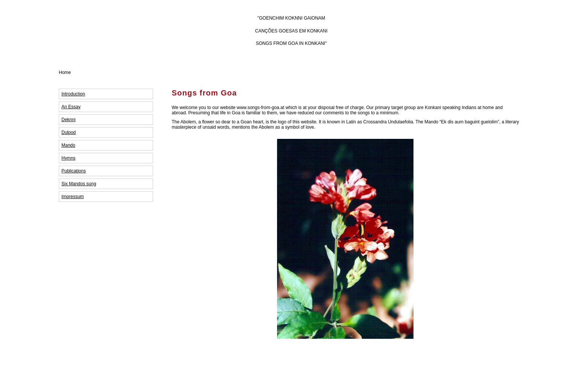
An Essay (71, 107)
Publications (74, 171)
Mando (68, 145)
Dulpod (69, 132)
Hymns (68, 158)
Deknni (68, 120)
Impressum (73, 197)
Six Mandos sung (79, 184)
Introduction (73, 94)
